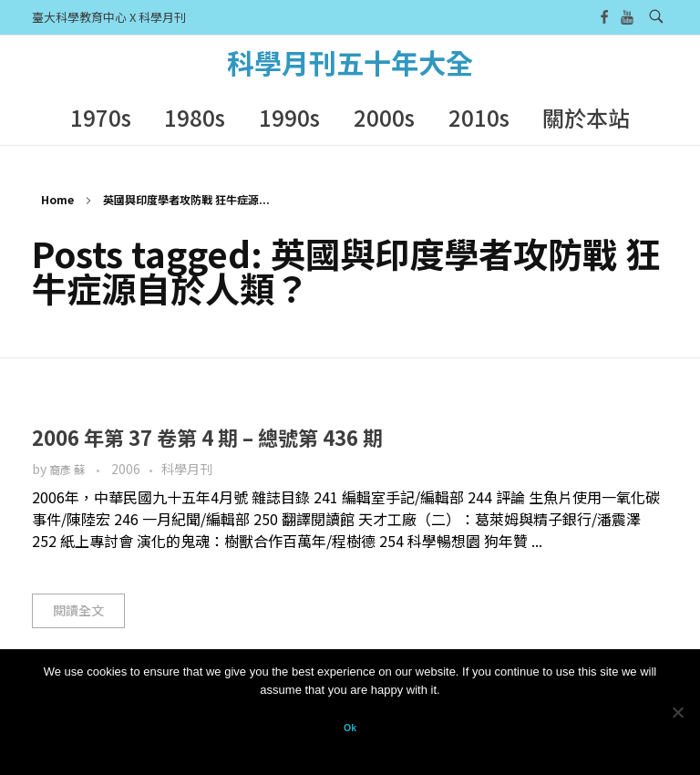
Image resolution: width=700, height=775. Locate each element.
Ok (350, 728)
